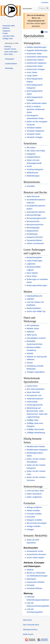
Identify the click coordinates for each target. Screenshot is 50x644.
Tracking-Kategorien (35, 169)
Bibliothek (6, 28)
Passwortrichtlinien (34, 240)
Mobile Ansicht (28, 634)
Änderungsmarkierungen (37, 285)
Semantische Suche (35, 551)
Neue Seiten (32, 276)
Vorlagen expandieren (36, 372)
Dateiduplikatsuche (34, 296)
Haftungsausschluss (30, 630)
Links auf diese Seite (35, 491)
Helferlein (30, 332)
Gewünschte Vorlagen (36, 69)
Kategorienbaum (33, 157)
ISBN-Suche (32, 335)
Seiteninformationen (35, 399)
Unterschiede (32, 402)
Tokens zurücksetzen (35, 243)
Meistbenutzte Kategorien (37, 450)
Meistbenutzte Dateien (36, 446)
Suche (29, 166)
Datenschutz (27, 620)
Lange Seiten (32, 76)
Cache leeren (32, 386)
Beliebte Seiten (33, 328)
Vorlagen (30, 529)
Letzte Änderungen (34, 261)
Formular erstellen (34, 514)
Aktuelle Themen (10, 49)
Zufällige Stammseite (35, 429)
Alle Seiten (31, 148)
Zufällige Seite (32, 420)
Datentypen (31, 579)
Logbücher (31, 264)
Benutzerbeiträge (34, 215)
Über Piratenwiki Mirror (31, 625)
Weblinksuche (32, 173)
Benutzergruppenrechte (36, 218)
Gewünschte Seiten (35, 66)
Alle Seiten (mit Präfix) (36, 151)
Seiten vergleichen (34, 497)
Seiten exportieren (34, 494)
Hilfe (46, 32)
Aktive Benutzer (33, 196)
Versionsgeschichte (35, 405)
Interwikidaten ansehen (36, 338)
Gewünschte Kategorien (36, 63)
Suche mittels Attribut (35, 558)
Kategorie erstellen (34, 520)
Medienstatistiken (34, 308)
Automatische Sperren (36, 212)
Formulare (31, 517)
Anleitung (7, 47)
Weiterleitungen (33, 176)
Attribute (30, 570)
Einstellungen (32, 234)
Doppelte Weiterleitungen (37, 50)
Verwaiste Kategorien (35, 131)
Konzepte (30, 585)
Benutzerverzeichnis (35, 225)
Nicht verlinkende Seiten (37, 103)
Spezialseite (27, 9)
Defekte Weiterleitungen (36, 47)
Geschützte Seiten (34, 54)
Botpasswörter (32, 231)
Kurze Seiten (32, 72)
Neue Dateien (32, 273)
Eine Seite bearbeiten (35, 389)
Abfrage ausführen (34, 507)
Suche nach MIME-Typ (36, 311)
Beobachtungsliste (34, 257)
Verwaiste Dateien (34, 128)
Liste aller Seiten (8, 36)
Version (30, 363)
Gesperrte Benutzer (35, 237)
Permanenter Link (34, 395)
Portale (5, 33)
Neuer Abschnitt (33, 392)
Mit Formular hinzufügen (37, 523)
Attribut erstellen (33, 511)
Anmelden (31, 186)
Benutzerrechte (33, 221)
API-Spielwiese (33, 325)
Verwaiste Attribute (34, 588)
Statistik (30, 353)
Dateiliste (30, 299)
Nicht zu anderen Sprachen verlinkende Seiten (36, 109)
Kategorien (31, 154)
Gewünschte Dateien (35, 60)
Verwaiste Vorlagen (35, 137)
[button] (12, 43)
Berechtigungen (33, 228)
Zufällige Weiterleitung (36, 433)
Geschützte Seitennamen (37, 57)
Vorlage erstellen (33, 526)
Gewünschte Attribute (35, 582)
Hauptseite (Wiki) (9, 26)
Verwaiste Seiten (33, 134)
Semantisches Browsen (36, 554)
